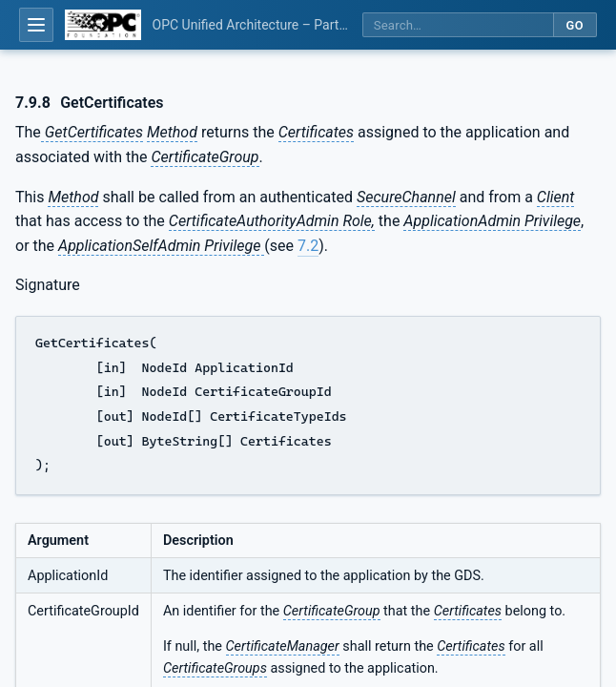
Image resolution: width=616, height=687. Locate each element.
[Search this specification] (458, 25)
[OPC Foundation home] (103, 25)
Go (575, 25)
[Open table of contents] (36, 25)
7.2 (308, 246)
